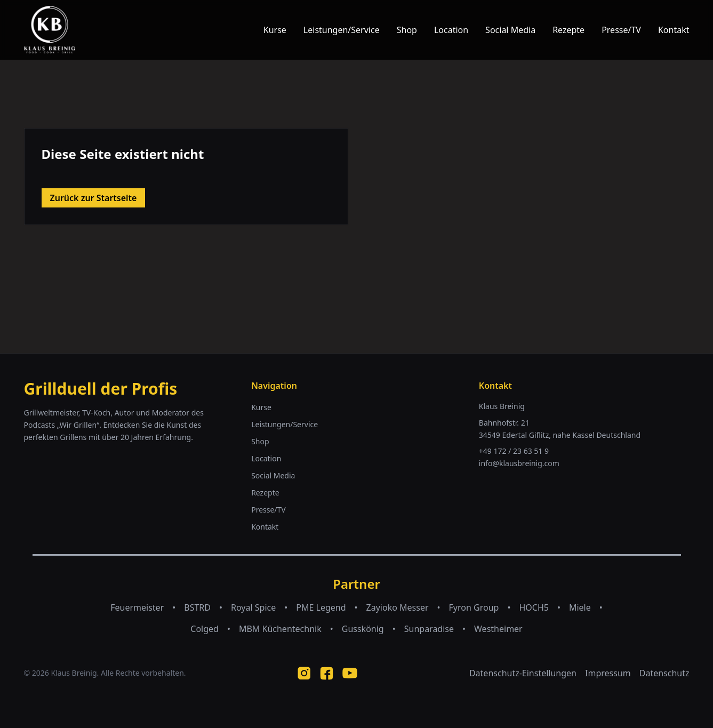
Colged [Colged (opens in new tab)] (205, 629)
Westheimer (498, 629)
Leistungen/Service (342, 30)
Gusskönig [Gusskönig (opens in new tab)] (363, 629)
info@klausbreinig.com (519, 463)
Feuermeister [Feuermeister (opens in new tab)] (137, 607)
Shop (407, 30)
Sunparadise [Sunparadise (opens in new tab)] (429, 629)
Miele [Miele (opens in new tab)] (580, 607)
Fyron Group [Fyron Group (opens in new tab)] (474, 607)
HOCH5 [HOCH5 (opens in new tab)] (534, 607)
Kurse (275, 30)
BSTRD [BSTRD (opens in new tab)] (197, 607)
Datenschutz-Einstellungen (523, 673)
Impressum (608, 673)
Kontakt (674, 30)
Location (451, 30)
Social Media (510, 30)
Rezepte (568, 30)
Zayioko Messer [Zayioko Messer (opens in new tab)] (398, 607)
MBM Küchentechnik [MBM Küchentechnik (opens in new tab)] (280, 629)
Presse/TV (621, 30)
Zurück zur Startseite (94, 198)
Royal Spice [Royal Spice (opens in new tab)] (253, 607)
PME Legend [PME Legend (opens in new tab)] (321, 607)
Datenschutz (664, 673)
